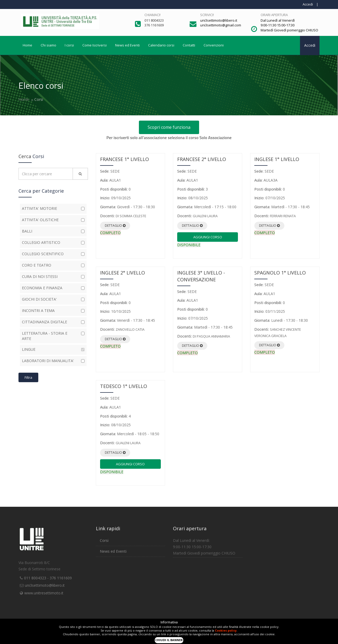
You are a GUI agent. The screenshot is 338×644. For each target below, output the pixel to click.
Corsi (104, 540)
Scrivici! (207, 15)
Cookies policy (226, 630)
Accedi (308, 4)
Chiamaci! (152, 15)
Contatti (189, 45)
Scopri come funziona (169, 127)
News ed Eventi (127, 45)
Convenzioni (214, 45)
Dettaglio (115, 226)
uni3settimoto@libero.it (45, 585)
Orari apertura (274, 15)
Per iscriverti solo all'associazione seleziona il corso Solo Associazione (169, 138)
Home (27, 45)
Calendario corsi (161, 45)
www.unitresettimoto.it (44, 593)
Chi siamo (48, 45)
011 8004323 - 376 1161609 (48, 578)
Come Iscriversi (95, 45)
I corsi (69, 45)
